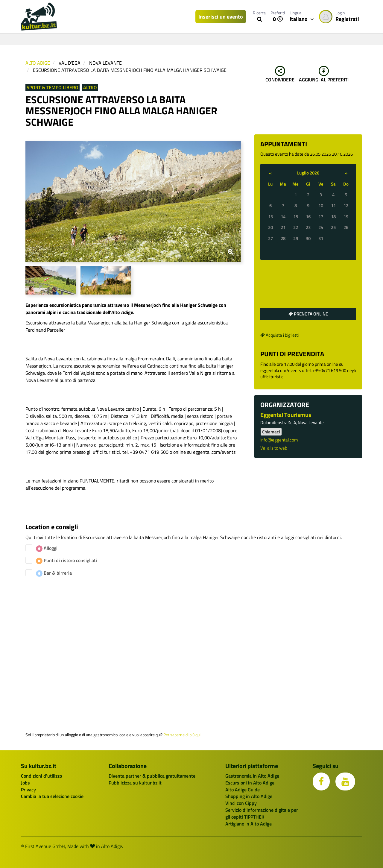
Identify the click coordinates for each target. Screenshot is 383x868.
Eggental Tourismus (286, 415)
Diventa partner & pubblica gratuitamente (152, 776)
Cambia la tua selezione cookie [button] (52, 796)
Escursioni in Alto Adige (250, 783)
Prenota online (308, 314)
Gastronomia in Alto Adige (252, 776)
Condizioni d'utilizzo (41, 776)
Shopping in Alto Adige (249, 796)
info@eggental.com (279, 440)
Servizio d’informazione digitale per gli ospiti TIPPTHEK (262, 813)
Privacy (28, 790)
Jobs (25, 783)
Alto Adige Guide (243, 790)
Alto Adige (38, 63)
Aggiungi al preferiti (324, 75)
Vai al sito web (274, 448)
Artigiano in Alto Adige (249, 824)
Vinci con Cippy (241, 803)
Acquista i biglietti (279, 335)
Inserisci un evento (221, 17)
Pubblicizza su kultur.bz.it (135, 783)
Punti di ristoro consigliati (66, 560)
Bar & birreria (54, 573)
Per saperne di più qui (182, 735)
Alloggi (47, 548)
